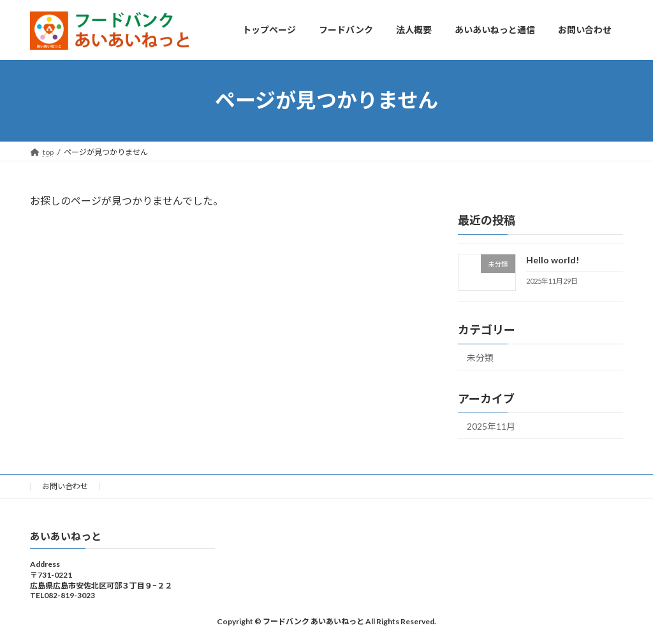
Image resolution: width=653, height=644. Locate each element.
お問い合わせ (65, 486)
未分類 (480, 357)
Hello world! (553, 260)
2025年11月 (491, 426)
